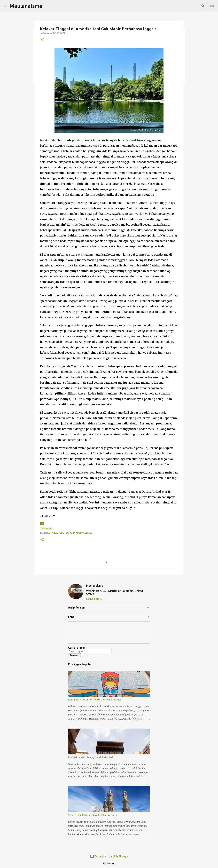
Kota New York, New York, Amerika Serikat (70, 533)
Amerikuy (46, 529)
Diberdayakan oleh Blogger (109, 856)
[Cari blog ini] (197, 6)
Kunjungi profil (94, 599)
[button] (42, 40)
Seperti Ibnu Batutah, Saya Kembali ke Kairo (93, 815)
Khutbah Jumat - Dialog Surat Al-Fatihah (91, 757)
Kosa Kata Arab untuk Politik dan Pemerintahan (95, 700)
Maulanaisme (26, 6)
